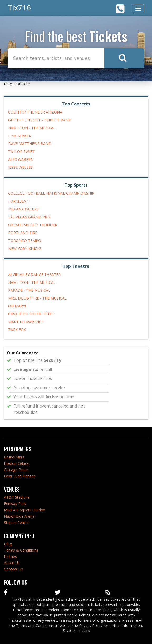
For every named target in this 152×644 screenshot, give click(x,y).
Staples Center (16, 522)
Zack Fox (17, 330)
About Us (12, 563)
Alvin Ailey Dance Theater (34, 274)
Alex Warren (21, 159)
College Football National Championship (51, 193)
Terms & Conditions (21, 550)
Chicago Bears (16, 470)
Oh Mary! (17, 306)
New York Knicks (25, 248)
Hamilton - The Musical (32, 128)
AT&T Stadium (16, 497)
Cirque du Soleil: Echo (31, 314)
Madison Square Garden (24, 510)
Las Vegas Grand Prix (29, 217)
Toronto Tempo (25, 241)
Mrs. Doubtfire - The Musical (37, 298)
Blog (8, 544)
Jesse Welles (20, 167)
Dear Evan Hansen (20, 476)
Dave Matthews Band (30, 144)
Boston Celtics (16, 463)
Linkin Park (20, 136)
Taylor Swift (21, 151)
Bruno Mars (14, 457)
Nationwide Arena (19, 516)
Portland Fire (23, 233)
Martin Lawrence (26, 322)
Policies (10, 556)
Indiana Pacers (23, 209)
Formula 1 (19, 201)
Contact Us (13, 569)
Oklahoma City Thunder (33, 225)
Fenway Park (15, 504)
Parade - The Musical (29, 290)
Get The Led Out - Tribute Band (40, 120)
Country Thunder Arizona (35, 112)
